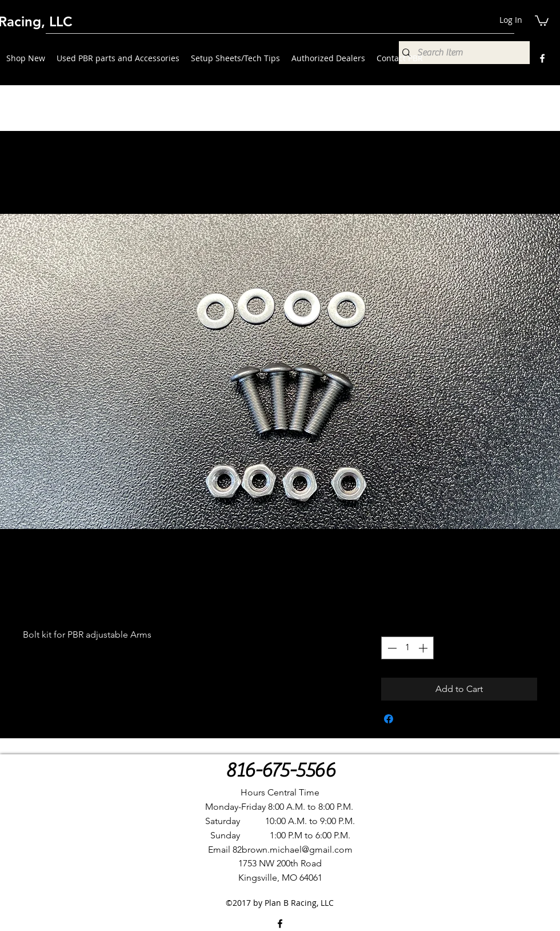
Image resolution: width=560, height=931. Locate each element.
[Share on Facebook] (389, 719)
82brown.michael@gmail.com (293, 850)
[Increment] (424, 648)
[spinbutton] (407, 648)
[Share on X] (410, 719)
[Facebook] (542, 58)
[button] (542, 20)
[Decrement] (391, 648)
